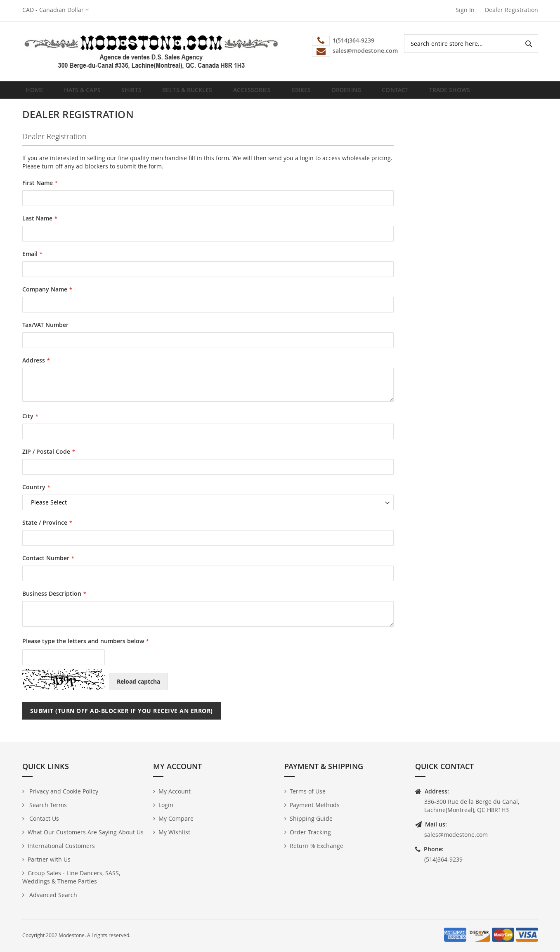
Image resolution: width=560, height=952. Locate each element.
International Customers (61, 846)
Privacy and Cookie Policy (63, 791)
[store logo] (151, 52)
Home (37, 93)
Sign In (465, 10)
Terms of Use (308, 791)
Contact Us (43, 818)
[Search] (529, 44)
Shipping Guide (311, 818)
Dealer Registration (512, 10)
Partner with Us (49, 859)
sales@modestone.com (456, 835)
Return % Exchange (317, 846)
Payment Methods (315, 805)
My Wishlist (174, 832)
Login (166, 805)
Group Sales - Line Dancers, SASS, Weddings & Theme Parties (71, 877)
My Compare (176, 818)
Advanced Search (52, 895)
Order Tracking (310, 832)
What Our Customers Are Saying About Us (86, 832)
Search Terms (47, 805)
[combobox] (471, 44)
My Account (175, 791)
